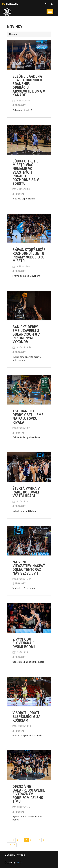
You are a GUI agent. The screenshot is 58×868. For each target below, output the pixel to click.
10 (10, 845)
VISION (19, 863)
